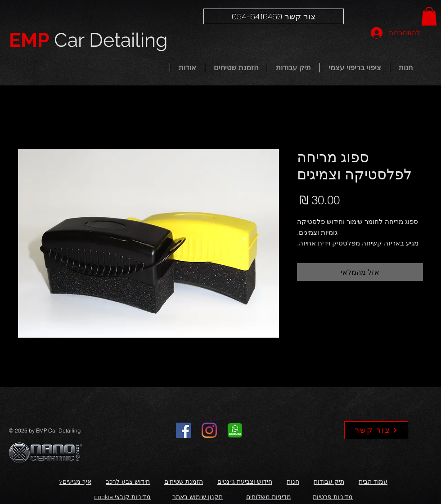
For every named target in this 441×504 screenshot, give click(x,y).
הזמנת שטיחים (184, 481)
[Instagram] (209, 430)
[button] (429, 16)
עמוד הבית (373, 481)
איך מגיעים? (75, 481)
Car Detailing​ (88, 40)
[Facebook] (184, 430)
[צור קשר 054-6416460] (274, 16)
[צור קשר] (376, 430)
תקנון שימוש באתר (198, 497)
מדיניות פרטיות (333, 497)
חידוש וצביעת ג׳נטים (245, 481)
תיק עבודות (329, 481)
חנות (293, 481)
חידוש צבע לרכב (128, 481)
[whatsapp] (235, 430)
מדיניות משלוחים (269, 497)
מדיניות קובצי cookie (122, 497)
